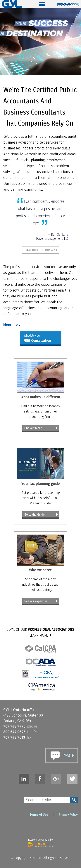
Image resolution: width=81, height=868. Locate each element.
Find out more (33, 428)
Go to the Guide (35, 515)
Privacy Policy (68, 815)
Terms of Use (39, 815)
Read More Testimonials (41, 250)
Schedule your (37, 338)
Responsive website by (41, 842)
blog (67, 755)
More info (11, 324)
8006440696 (14, 732)
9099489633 (14, 737)
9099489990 (68, 3)
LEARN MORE (39, 635)
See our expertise (36, 601)
